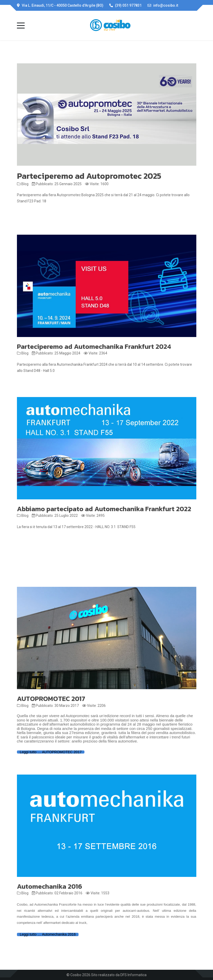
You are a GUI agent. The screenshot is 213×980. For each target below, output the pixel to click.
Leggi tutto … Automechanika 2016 (48, 934)
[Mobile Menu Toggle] (21, 25)
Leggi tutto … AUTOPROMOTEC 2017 (51, 752)
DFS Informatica (133, 975)
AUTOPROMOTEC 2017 (51, 699)
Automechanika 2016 (50, 886)
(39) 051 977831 (128, 5)
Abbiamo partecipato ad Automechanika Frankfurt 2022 (104, 509)
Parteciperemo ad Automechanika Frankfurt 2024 (94, 346)
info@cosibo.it (166, 5)
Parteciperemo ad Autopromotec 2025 (89, 176)
